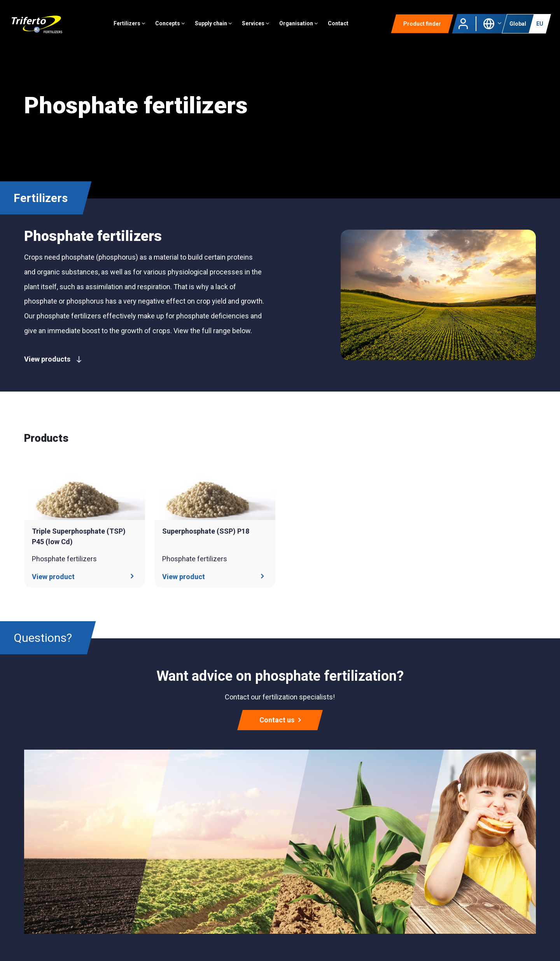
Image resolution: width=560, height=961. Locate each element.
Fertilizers (131, 25)
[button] (492, 25)
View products (53, 359)
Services (257, 25)
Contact (340, 25)
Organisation (300, 25)
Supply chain (215, 25)
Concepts (171, 25)
